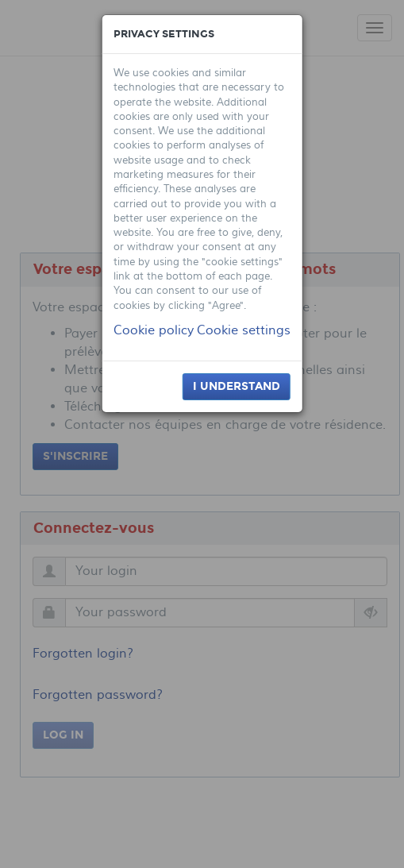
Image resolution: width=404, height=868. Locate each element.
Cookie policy (154, 330)
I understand (237, 386)
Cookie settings (244, 330)
